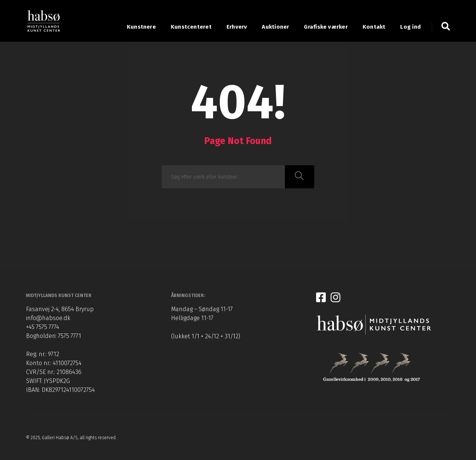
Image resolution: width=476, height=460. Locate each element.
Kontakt (374, 27)
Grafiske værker (326, 27)
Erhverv (237, 27)
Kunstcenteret (191, 27)
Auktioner (275, 27)
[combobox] (223, 177)
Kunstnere (141, 27)
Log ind (410, 27)
